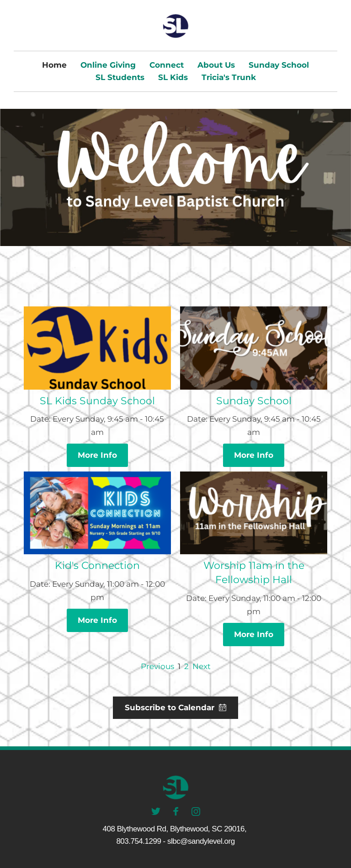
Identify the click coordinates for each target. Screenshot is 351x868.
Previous (157, 666)
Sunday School (254, 401)
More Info (97, 455)
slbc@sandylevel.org (201, 841)
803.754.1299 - (141, 841)
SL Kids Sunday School (97, 401)
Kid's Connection (97, 565)
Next (202, 666)
